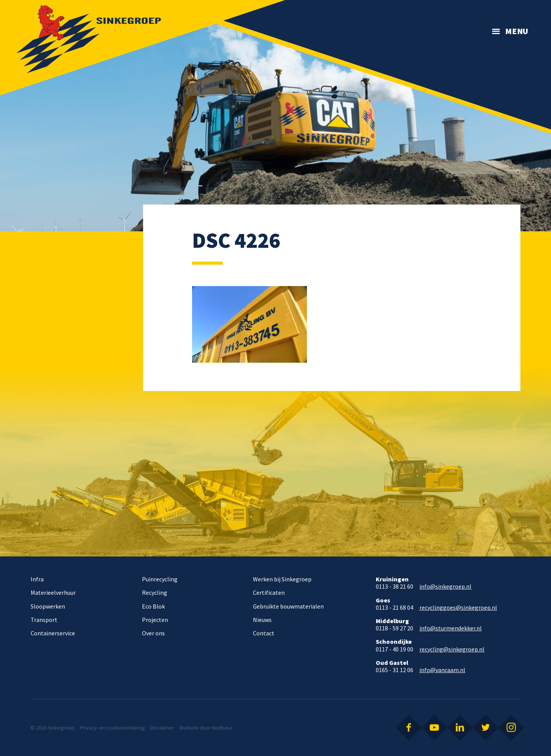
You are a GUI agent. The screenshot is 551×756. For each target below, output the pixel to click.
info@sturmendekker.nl (451, 628)
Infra (37, 579)
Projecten (155, 620)
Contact (264, 633)
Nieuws (262, 620)
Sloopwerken (48, 606)
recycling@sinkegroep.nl (452, 649)
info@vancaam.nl (442, 670)
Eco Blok (153, 606)
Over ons (153, 633)
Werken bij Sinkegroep (282, 579)
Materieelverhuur (53, 592)
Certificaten (269, 592)
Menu (517, 31)
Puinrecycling (160, 579)
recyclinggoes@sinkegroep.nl (458, 608)
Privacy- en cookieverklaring (112, 728)
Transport (44, 620)
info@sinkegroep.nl (445, 587)
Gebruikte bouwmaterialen (288, 606)
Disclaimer (162, 728)
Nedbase (222, 728)
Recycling (155, 592)
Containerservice (53, 633)
